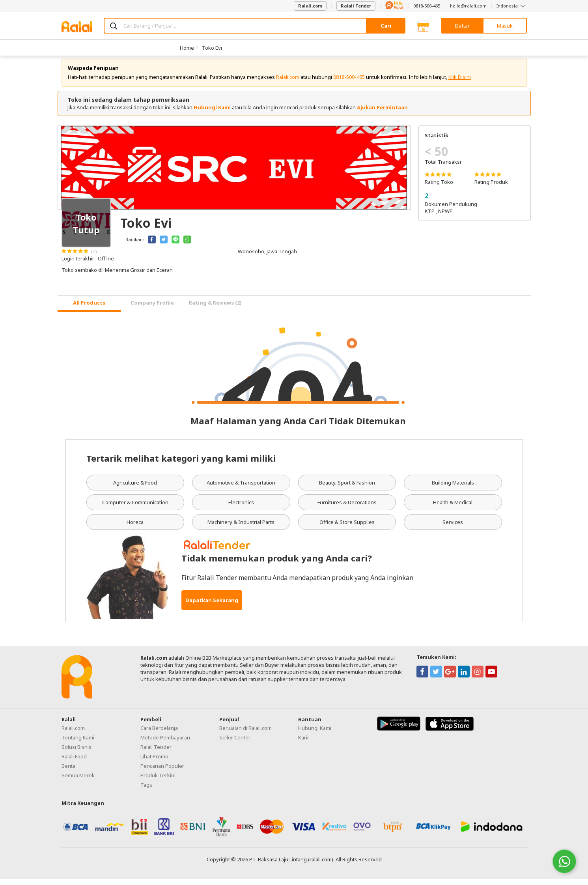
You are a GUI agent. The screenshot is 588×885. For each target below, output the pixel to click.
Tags (146, 791)
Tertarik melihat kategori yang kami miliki (181, 464)
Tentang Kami (78, 743)
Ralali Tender (356, 6)
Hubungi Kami (212, 113)
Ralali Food (74, 762)
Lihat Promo (154, 762)
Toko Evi (212, 48)
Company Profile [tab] (152, 309)
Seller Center (235, 743)
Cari (386, 26)
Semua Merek (78, 781)
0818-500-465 (427, 6)
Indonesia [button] (512, 6)
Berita (68, 772)
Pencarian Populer (162, 772)
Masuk (505, 26)
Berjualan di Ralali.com (245, 734)
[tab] (89, 310)
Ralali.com (310, 6)
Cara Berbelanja (159, 734)
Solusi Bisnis (77, 753)
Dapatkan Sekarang (212, 606)
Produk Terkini (158, 781)
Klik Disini (460, 83)
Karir (304, 743)
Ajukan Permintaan (382, 113)
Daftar (462, 26)
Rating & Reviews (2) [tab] (215, 309)
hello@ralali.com (468, 6)
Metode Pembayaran (165, 743)
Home (187, 48)
